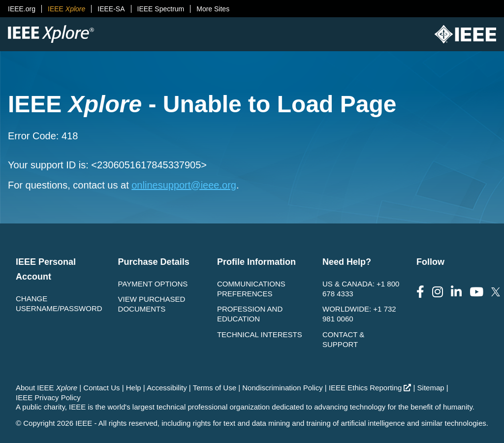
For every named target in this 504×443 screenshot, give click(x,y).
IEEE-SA (111, 9)
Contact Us (101, 388)
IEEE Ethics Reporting (370, 388)
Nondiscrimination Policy (282, 388)
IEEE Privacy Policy (48, 397)
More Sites (213, 9)
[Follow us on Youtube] (476, 292)
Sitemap (431, 388)
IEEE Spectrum (161, 9)
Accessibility (167, 388)
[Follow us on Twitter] (496, 292)
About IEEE (47, 388)
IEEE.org (22, 9)
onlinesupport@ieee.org (184, 185)
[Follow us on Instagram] (438, 292)
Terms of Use (215, 388)
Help (134, 388)
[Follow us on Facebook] (420, 292)
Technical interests (260, 334)
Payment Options (153, 284)
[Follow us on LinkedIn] (456, 292)
